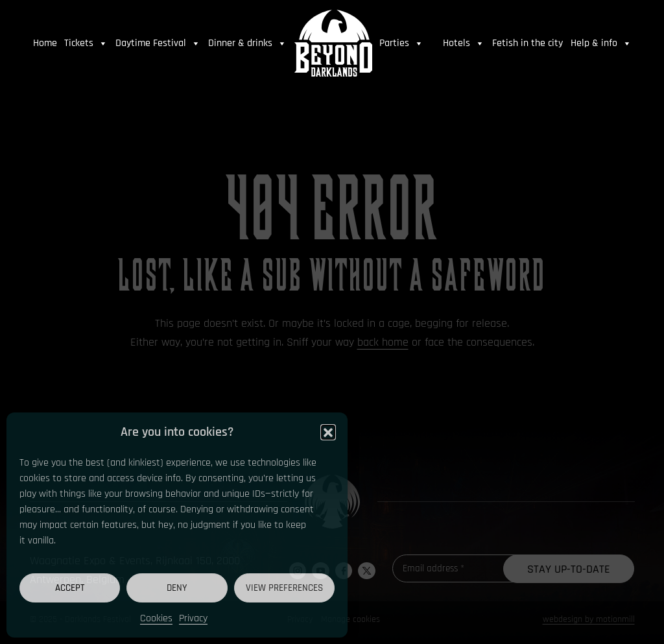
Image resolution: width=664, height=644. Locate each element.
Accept (70, 588)
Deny (177, 588)
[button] (328, 432)
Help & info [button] (601, 43)
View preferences (284, 588)
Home (45, 43)
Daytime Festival (158, 43)
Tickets (86, 43)
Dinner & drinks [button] (247, 43)
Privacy (193, 618)
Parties (401, 43)
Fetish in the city (528, 43)
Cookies (156, 618)
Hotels (464, 43)
